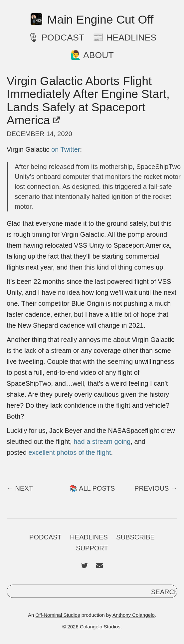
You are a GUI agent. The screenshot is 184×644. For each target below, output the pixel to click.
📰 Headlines (125, 38)
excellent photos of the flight (70, 452)
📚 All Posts (92, 488)
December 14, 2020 (39, 134)
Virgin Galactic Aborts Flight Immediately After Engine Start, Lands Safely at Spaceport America (88, 100)
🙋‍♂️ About (92, 55)
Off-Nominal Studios (58, 615)
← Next (20, 488)
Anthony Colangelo (134, 615)
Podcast (45, 537)
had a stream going (102, 442)
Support (92, 548)
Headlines (89, 537)
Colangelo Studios (100, 627)
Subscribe (135, 537)
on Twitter (66, 149)
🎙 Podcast (56, 38)
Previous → (156, 488)
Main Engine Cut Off (92, 20)
